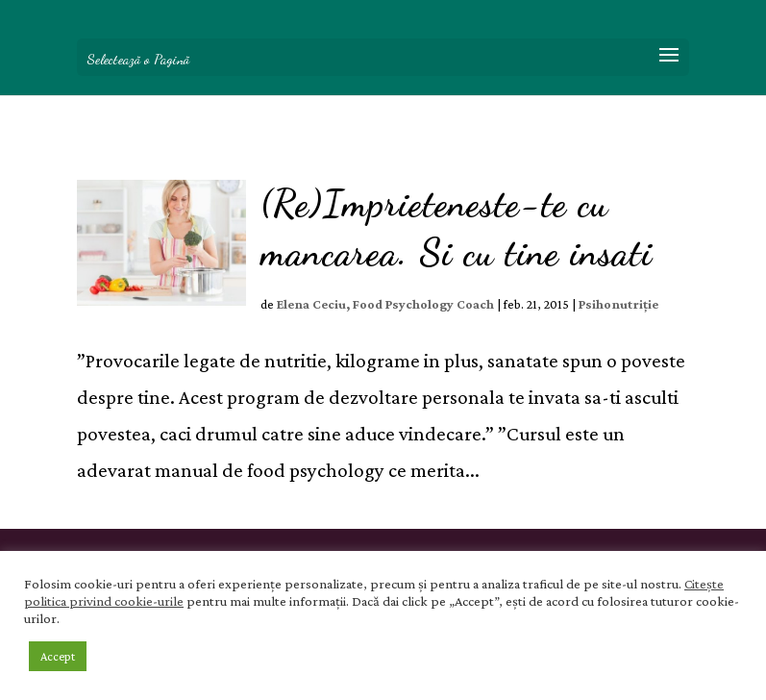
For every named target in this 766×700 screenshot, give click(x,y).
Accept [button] (58, 656)
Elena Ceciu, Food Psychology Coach (385, 304)
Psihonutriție (618, 304)
